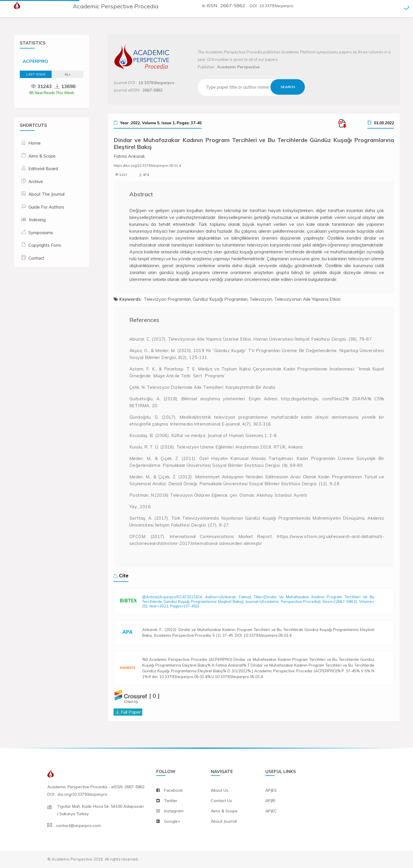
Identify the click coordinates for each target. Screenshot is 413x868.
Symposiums (41, 233)
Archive (36, 181)
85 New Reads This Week (52, 93)
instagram (174, 811)
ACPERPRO (35, 61)
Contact (36, 258)
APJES (271, 790)
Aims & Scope (42, 156)
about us (220, 790)
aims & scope (224, 811)
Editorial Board (43, 169)
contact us (221, 801)
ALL (68, 74)
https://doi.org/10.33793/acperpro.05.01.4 (147, 165)
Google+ (172, 821)
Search (288, 87)
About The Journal (46, 194)
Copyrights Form (45, 245)
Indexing (37, 220)
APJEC (271, 811)
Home (35, 143)
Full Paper (131, 712)
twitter (171, 801)
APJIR (270, 801)
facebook (173, 790)
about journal (224, 821)
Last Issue (36, 74)
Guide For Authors (46, 207)
